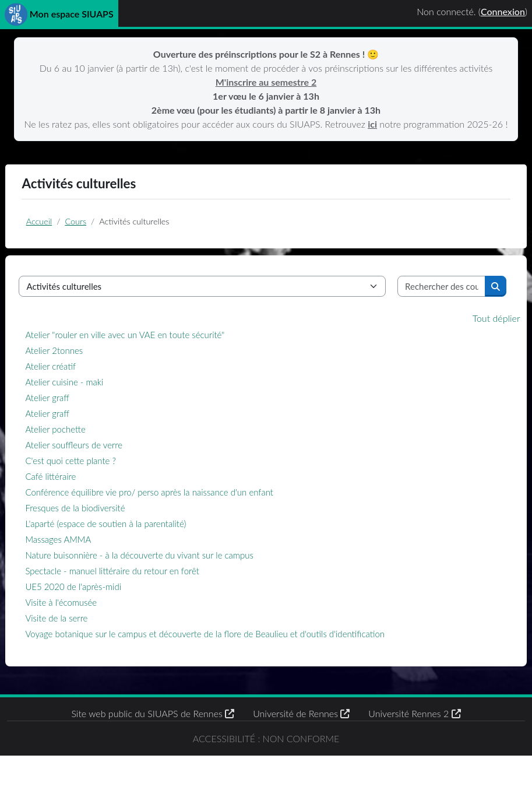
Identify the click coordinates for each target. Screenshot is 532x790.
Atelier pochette (85, 450)
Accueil (61, 237)
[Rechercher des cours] (424, 306)
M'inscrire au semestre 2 (266, 82)
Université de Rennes (301, 734)
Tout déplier (467, 338)
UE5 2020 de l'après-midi (103, 607)
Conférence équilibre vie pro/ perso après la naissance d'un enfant (179, 512)
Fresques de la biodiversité (105, 528)
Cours (98, 237)
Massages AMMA (88, 560)
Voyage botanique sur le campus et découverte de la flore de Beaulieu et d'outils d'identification (235, 654)
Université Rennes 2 (414, 734)
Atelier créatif (80, 387)
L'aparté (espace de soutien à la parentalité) (135, 544)
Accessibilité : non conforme (266, 765)
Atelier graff (77, 418)
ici (394, 124)
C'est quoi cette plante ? (100, 481)
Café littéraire (80, 497)
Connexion (503, 11)
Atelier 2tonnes (84, 371)
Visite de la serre (86, 638)
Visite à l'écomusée (91, 623)
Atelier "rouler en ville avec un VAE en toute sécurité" (154, 355)
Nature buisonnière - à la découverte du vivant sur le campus (169, 575)
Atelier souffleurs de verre (103, 465)
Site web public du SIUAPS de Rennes (153, 734)
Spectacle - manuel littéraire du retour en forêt (142, 591)
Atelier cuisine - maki (94, 402)
